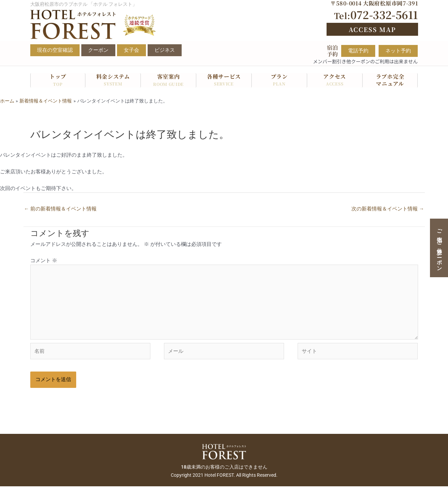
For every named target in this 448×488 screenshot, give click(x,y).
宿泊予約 (332, 51)
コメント (44, 261)
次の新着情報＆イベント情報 (388, 209)
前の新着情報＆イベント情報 (61, 209)
